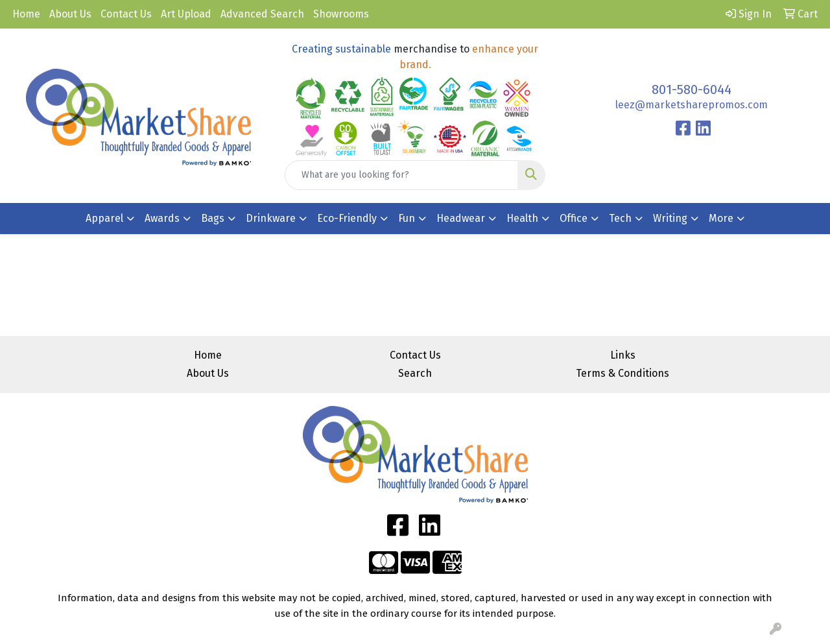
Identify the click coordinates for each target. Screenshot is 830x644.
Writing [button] (670, 218)
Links (623, 355)
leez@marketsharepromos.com (692, 105)
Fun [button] (407, 218)
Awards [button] (162, 218)
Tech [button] (620, 218)
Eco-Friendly (347, 218)
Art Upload (186, 14)
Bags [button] (213, 218)
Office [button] (574, 218)
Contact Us (126, 14)
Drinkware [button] (271, 218)
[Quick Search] (402, 175)
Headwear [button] (461, 218)
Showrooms (341, 14)
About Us (70, 14)
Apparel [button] (104, 218)
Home (26, 14)
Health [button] (522, 218)
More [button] (721, 218)
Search (415, 373)
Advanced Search (262, 14)
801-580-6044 (692, 89)
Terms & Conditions (622, 373)
